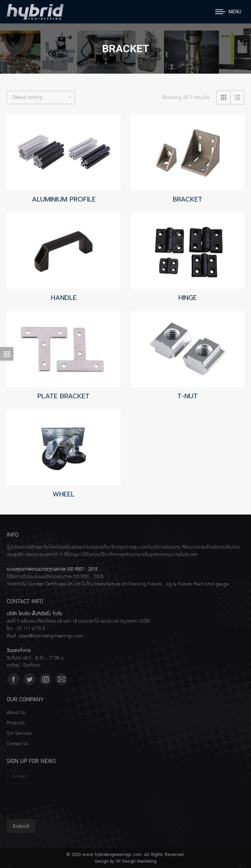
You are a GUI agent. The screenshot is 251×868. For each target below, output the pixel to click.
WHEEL (64, 494)
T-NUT (188, 396)
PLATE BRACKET (64, 396)
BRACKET (188, 199)
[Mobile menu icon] (228, 12)
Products (16, 723)
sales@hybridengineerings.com (51, 636)
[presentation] (58, 800)
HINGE (188, 298)
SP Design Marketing (136, 861)
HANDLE (64, 298)
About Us (16, 713)
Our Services (19, 733)
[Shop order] (41, 97)
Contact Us (18, 744)
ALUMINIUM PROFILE (64, 199)
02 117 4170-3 (31, 629)
